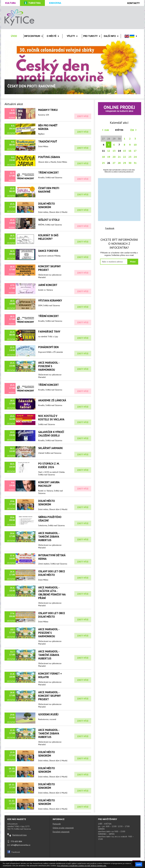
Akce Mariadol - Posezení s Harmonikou (49, 366)
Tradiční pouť (48, 141)
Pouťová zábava (49, 157)
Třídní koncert (48, 316)
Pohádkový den (48, 347)
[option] (72, 67)
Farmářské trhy (49, 331)
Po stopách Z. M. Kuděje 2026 (49, 465)
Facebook (110, 228)
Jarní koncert (48, 285)
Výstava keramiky (50, 300)
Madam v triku (48, 110)
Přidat (133, 262)
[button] (131, 36)
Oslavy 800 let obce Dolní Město (52, 573)
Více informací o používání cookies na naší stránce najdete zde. (82, 866)
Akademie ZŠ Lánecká (52, 400)
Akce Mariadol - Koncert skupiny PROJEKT (49, 696)
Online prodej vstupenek (63, 828)
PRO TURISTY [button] (92, 36)
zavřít (139, 864)
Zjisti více (83, 116)
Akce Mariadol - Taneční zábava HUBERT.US (49, 537)
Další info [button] (111, 36)
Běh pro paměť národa (48, 127)
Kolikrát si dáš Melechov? (48, 237)
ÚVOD (14, 36)
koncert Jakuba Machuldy (49, 484)
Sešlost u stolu (49, 220)
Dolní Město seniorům (47, 205)
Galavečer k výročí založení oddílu (51, 434)
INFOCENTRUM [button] (33, 36)
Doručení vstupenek (61, 832)
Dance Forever (48, 251)
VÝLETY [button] (72, 36)
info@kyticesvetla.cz (20, 845)
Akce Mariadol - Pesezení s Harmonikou (49, 633)
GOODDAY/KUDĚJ (48, 714)
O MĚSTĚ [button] (53, 36)
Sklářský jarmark (51, 448)
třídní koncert (48, 172)
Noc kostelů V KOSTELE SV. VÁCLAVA (51, 418)
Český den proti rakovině (49, 190)
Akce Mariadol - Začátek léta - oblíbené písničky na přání (52, 593)
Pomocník (57, 824)
